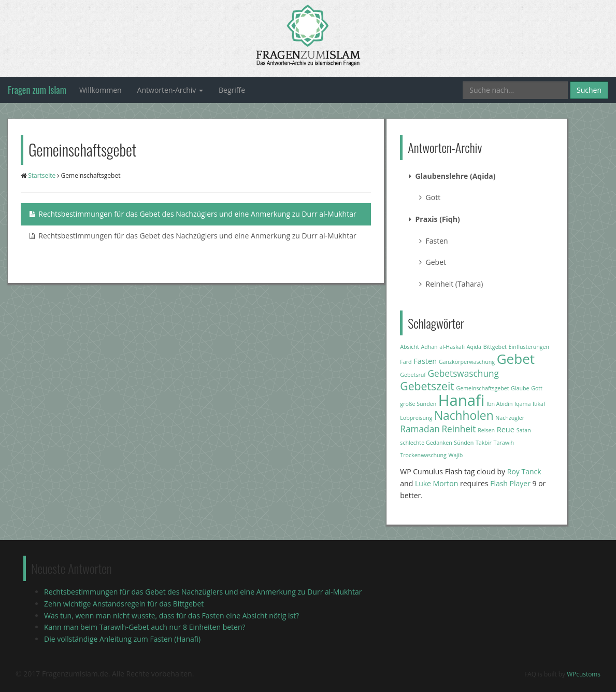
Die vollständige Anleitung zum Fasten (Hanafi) (122, 639)
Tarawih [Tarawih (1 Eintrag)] (504, 443)
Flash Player (510, 483)
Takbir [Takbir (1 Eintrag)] (484, 443)
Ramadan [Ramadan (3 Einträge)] (420, 429)
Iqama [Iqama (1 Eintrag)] (522, 404)
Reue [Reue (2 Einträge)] (506, 429)
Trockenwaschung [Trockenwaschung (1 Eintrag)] (423, 455)
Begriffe (232, 90)
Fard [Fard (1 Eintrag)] (406, 362)
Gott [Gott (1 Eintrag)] (537, 388)
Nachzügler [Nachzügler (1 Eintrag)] (510, 418)
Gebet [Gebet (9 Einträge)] (516, 359)
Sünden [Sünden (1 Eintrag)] (464, 443)
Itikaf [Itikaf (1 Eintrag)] (539, 404)
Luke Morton (436, 483)
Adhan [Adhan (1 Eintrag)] (429, 347)
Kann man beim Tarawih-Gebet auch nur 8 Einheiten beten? (145, 627)
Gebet (433, 262)
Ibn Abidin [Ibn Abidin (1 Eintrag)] (500, 404)
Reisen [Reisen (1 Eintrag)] (486, 430)
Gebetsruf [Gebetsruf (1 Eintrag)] (413, 375)
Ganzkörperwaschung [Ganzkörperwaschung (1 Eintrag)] (467, 362)
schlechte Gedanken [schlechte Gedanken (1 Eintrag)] (426, 443)
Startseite (42, 175)
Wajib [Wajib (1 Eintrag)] (456, 455)
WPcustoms (584, 674)
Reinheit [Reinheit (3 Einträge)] (459, 429)
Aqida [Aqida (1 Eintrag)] (474, 347)
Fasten (433, 241)
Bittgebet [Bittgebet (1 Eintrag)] (495, 347)
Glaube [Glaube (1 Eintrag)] (520, 388)
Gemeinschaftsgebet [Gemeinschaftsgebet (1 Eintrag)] (482, 388)
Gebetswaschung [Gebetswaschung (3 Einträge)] (463, 373)
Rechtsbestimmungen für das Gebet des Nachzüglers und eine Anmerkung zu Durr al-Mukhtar (193, 214)
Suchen (589, 90)
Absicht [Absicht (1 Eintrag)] (409, 347)
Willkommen (101, 90)
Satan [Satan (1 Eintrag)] (524, 430)
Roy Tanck (524, 471)
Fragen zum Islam (37, 90)
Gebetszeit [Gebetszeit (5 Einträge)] (427, 386)
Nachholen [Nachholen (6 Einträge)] (464, 415)
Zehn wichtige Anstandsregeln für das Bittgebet (124, 604)
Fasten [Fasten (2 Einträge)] (425, 361)
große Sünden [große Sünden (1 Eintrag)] (418, 404)
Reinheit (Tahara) (451, 284)
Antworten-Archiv (170, 90)
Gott (430, 197)
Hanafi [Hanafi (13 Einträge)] (461, 400)
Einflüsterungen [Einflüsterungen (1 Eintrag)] (529, 347)
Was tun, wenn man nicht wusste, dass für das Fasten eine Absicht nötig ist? (171, 616)
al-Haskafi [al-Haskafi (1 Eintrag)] (452, 347)
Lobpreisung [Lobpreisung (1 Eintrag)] (416, 418)
